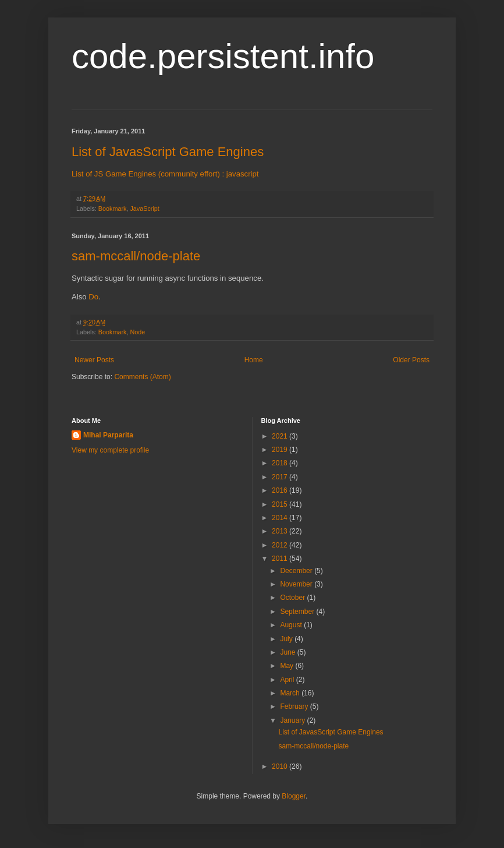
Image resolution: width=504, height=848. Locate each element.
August (292, 625)
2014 (281, 518)
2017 (281, 477)
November (297, 584)
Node (137, 332)
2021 (281, 436)
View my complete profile (110, 450)
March (291, 693)
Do (93, 297)
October (293, 598)
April (288, 680)
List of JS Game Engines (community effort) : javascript (165, 174)
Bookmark (113, 209)
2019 (281, 450)
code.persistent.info (223, 56)
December (297, 571)
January (293, 720)
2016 (281, 490)
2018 (281, 463)
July (287, 639)
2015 (281, 504)
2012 (281, 545)
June (288, 652)
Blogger (294, 796)
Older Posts (411, 360)
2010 (281, 766)
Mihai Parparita (108, 435)
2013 (281, 531)
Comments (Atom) (142, 377)
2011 (281, 559)
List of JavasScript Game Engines (168, 152)
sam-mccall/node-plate (136, 256)
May (288, 666)
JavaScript (144, 209)
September (298, 612)
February (295, 706)
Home (254, 360)
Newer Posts (94, 360)
